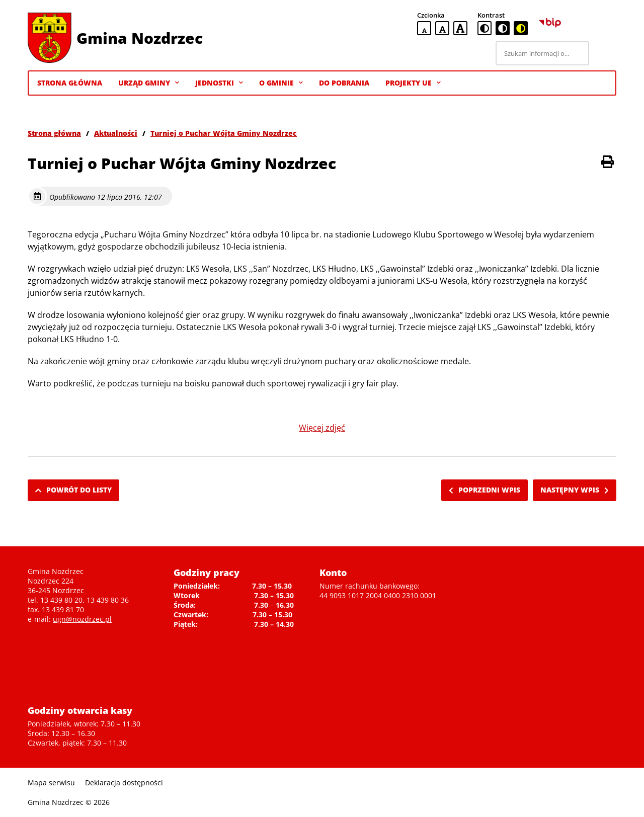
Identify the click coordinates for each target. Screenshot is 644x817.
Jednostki (219, 83)
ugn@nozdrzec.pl (82, 619)
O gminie (281, 83)
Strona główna (54, 133)
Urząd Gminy (149, 83)
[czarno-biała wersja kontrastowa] (503, 28)
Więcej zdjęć (322, 428)
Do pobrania (344, 83)
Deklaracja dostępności (124, 783)
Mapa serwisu (51, 783)
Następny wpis (575, 490)
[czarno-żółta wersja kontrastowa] (521, 28)
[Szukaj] (604, 53)
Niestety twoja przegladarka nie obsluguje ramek (541, 629)
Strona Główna (70, 83)
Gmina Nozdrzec (140, 38)
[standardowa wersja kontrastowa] (485, 28)
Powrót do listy (73, 490)
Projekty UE (413, 83)
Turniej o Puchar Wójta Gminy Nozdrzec (224, 133)
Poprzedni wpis (485, 490)
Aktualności (116, 133)
